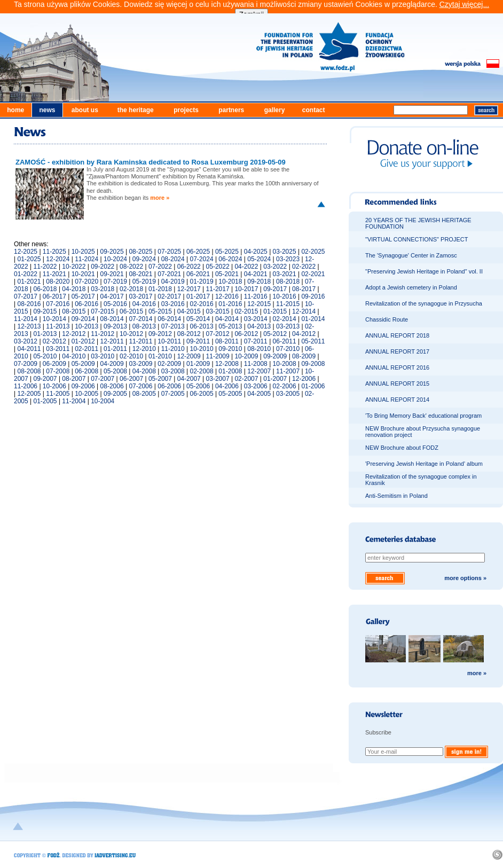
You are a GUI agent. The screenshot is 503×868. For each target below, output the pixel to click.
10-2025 (83, 252)
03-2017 (140, 296)
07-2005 (173, 394)
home (15, 110)
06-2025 (198, 252)
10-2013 (87, 326)
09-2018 (259, 281)
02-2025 (313, 252)
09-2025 (112, 252)
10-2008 (285, 364)
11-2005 (58, 394)
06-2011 (285, 341)
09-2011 (198, 341)
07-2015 (103, 311)
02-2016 (202, 304)
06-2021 (198, 274)
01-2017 (198, 296)
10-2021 (83, 274)
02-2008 (202, 371)
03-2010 (103, 356)
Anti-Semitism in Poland (396, 496)
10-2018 (230, 281)
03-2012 (26, 341)
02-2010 (131, 356)
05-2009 (83, 364)
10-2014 (54, 319)
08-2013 (144, 326)
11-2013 (58, 326)
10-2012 (131, 334)
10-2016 (285, 296)
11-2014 (26, 319)
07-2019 (115, 281)
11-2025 (54, 252)
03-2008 (173, 371)
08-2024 (173, 259)
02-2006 (285, 386)
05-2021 (227, 274)
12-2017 (189, 289)
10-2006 (54, 386)
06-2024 (230, 259)
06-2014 (169, 319)
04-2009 (112, 364)
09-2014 (83, 319)
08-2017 (304, 289)
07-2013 (173, 326)
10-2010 (202, 349)
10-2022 (74, 267)
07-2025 (169, 252)
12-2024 (58, 259)
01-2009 (198, 364)
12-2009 (189, 356)
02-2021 (313, 274)
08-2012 (189, 334)
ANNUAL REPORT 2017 (397, 351)
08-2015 (74, 311)
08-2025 (140, 252)
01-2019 (202, 281)
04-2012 (304, 334)
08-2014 (112, 319)
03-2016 (173, 304)
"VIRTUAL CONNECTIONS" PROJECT (416, 239)
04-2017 (112, 296)
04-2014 (227, 319)
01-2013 (45, 334)
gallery (275, 110)
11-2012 (103, 334)
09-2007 (45, 379)
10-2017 (246, 289)
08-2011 (227, 341)
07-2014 (140, 319)
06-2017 (54, 296)
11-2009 (218, 356)
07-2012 (218, 334)
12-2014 (304, 311)
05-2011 (313, 341)
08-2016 (29, 304)
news (47, 110)
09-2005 (115, 394)
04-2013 (259, 326)
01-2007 (275, 379)
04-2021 (256, 274)
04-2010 (74, 356)
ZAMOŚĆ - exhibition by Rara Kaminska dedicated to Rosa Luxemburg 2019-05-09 (151, 162)
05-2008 (115, 371)
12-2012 (74, 334)
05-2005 (230, 394)
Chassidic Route (387, 319)
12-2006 (304, 379)
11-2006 (26, 386)
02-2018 (131, 289)
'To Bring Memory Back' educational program (423, 416)
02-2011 (87, 349)
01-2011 (115, 349)
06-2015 (131, 311)
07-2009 (26, 364)
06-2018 (45, 289)
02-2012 (54, 341)
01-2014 (313, 319)
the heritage (136, 110)
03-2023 (288, 259)
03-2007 (218, 379)
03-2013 (288, 326)
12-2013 (29, 326)
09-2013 (115, 326)
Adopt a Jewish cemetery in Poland (411, 287)
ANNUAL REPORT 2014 (397, 400)
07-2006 (140, 386)
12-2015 (259, 304)
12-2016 (227, 296)
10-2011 (169, 341)
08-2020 (58, 281)
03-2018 (103, 289)
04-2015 (189, 311)
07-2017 (26, 296)
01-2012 (83, 341)
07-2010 (288, 349)
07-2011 (256, 341)
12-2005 (29, 394)
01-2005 (45, 401)
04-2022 (246, 267)
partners (231, 110)
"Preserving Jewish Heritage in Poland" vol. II (424, 271)
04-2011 (29, 349)
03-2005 (288, 394)
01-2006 (313, 386)
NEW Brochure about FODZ (402, 448)
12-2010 (144, 349)
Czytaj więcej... (464, 4)
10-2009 (246, 356)
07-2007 (103, 379)
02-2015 (246, 311)
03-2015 (218, 311)
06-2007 (131, 379)
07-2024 (202, 259)
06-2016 (87, 304)
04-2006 (227, 386)
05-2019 (144, 281)
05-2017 (83, 296)
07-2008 (58, 371)
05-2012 (275, 334)
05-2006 (198, 386)
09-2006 (83, 386)
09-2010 (230, 349)
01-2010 (160, 356)
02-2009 (169, 364)
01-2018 (160, 289)
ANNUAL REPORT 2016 (397, 367)
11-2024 (87, 259)
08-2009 (304, 356)
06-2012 (246, 334)
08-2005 (144, 394)
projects (186, 110)
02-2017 (169, 296)
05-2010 (45, 356)
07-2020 (87, 281)
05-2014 (198, 319)
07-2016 (58, 304)
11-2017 (218, 289)
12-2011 (112, 341)
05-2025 (227, 252)
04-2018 (74, 289)
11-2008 (256, 364)
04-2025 (256, 252)
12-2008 (227, 364)
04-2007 (189, 379)
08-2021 (140, 274)
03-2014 (256, 319)
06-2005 (202, 394)
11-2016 (256, 296)
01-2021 (29, 281)
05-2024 (259, 259)
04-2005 (259, 394)
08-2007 (74, 379)
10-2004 (103, 401)
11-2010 (173, 349)
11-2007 (288, 371)
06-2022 (189, 267)
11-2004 (74, 401)
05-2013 (230, 326)
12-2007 (259, 371)
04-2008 (144, 371)
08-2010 (259, 349)
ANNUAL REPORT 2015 (397, 384)
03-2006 (256, 386)
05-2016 (115, 304)
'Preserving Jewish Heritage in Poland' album (424, 464)
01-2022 (26, 274)
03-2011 (58, 349)
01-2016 (230, 304)
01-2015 (275, 311)
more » (160, 198)
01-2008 (230, 371)
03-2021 (285, 274)
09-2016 (313, 296)
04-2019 (173, 281)
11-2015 (288, 304)
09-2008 (313, 364)
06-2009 (54, 364)
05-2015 (160, 311)
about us (85, 110)
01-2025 (29, 259)
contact (314, 110)
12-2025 (26, 252)
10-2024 (115, 259)
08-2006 (112, 386)
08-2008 (29, 371)
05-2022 (218, 267)
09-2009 (275, 356)
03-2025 (285, 252)
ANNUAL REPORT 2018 (397, 335)
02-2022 (304, 267)
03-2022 (275, 267)
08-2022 (131, 267)
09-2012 (160, 334)
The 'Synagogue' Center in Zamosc (411, 255)
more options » (465, 578)
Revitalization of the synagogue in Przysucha (424, 303)
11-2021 (54, 274)
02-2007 (246, 379)
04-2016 (144, 304)
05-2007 (160, 379)
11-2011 (140, 341)
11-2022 (45, 267)
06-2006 (169, 386)
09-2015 (45, 311)
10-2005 (87, 394)
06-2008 (87, 371)
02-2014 (285, 319)
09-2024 (144, 259)
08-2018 (288, 281)
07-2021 (169, 274)
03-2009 (140, 364)
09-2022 (103, 267)
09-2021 (112, 274)
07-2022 (160, 267)
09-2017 (275, 289)
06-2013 (202, 326)
